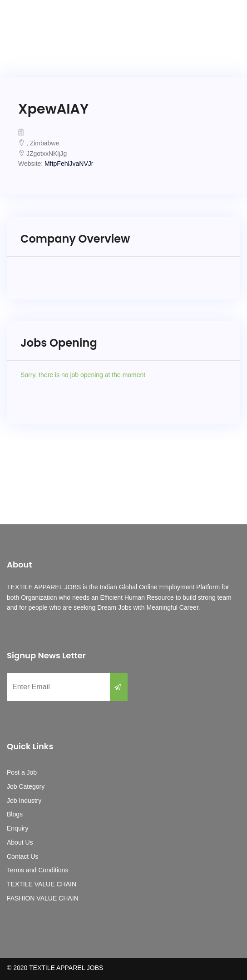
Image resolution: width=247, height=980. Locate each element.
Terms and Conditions (37, 870)
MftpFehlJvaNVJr (69, 164)
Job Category (26, 786)
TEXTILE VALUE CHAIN (42, 884)
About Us (20, 842)
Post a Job (22, 772)
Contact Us (22, 856)
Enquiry (17, 828)
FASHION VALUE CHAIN (43, 898)
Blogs (15, 814)
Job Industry (24, 801)
